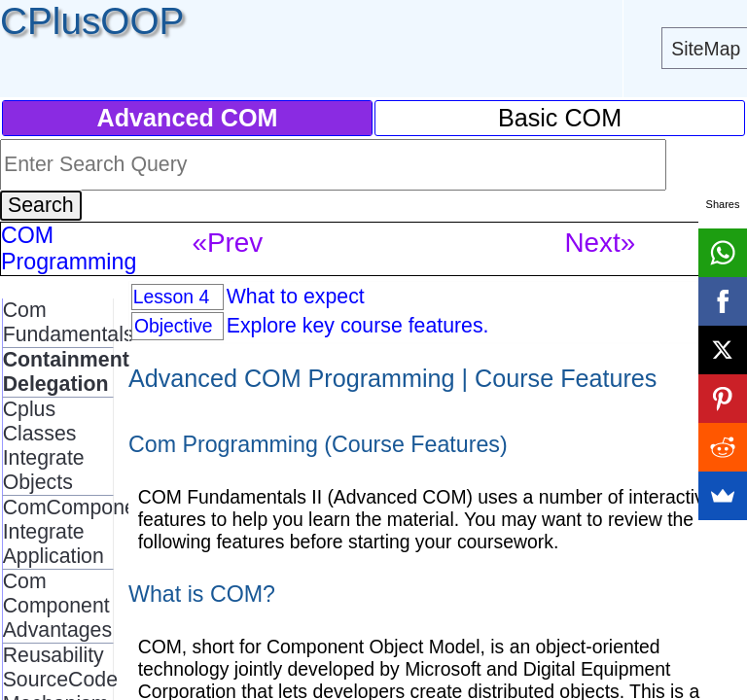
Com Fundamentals (69, 322)
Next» (600, 243)
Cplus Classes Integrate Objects (44, 446)
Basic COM (560, 118)
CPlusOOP (92, 21)
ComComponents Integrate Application (84, 532)
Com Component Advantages (57, 606)
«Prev (227, 243)
